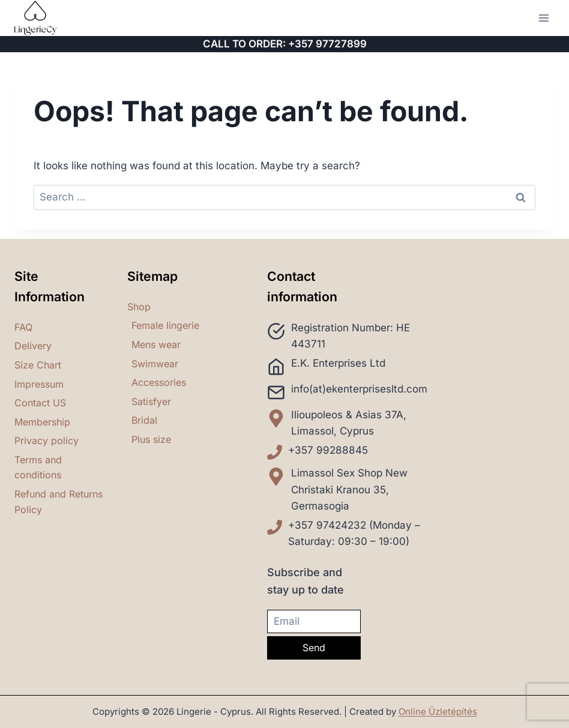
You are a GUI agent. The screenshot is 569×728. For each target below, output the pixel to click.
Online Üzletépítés (438, 711)
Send (314, 648)
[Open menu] (543, 18)
